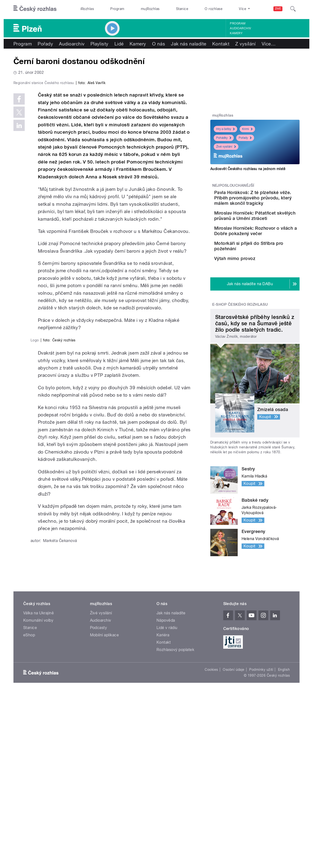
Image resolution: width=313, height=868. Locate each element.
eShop (29, 808)
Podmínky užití (261, 843)
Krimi (247, 129)
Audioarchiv (240, 28)
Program (117, 9)
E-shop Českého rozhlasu (240, 349)
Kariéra (163, 808)
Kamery (236, 33)
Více (269, 44)
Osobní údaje (234, 843)
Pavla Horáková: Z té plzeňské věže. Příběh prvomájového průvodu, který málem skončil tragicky (267, 203)
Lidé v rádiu (167, 801)
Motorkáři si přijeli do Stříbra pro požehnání (265, 271)
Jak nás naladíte (189, 44)
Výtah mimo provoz (262, 290)
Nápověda (166, 794)
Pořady (45, 44)
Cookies (211, 843)
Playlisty (100, 44)
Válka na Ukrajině (39, 787)
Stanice (182, 9)
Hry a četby (225, 129)
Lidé (119, 44)
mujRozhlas (150, 9)
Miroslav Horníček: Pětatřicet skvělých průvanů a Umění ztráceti (268, 229)
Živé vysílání (226, 147)
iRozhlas (87, 9)
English (284, 843)
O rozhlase (214, 9)
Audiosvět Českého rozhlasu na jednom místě (248, 169)
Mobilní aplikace (105, 808)
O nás (159, 44)
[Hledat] (293, 9)
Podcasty (99, 801)
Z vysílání (246, 44)
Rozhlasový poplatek (175, 823)
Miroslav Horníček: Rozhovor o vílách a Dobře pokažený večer (270, 251)
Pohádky (224, 138)
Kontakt (221, 44)
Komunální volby (38, 794)
